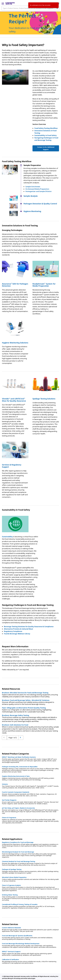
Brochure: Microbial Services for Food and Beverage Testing (25, 685)
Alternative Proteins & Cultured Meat (18, 621)
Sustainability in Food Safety (45, 135)
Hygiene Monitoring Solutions (15, 335)
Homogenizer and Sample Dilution (38, 191)
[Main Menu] (3, 3)
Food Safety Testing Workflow (46, 128)
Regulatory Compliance (13, 624)
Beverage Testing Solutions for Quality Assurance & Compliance (29, 619)
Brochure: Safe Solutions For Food (15, 717)
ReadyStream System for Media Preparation (44, 277)
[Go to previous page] (21, 730)
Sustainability (7, 529)
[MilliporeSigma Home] (10, 3)
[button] (41, 196)
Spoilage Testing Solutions (44, 391)
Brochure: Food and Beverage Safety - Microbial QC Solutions (26, 693)
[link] (6, 975)
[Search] (57, 8)
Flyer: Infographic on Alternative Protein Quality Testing (24, 700)
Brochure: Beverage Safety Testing (15, 708)
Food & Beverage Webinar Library (17, 626)
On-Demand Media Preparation (37, 189)
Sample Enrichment (33, 187)
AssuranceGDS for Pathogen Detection (15, 277)
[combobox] (31, 8)
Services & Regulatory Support (12, 458)
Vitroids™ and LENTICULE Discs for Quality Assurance (14, 392)
